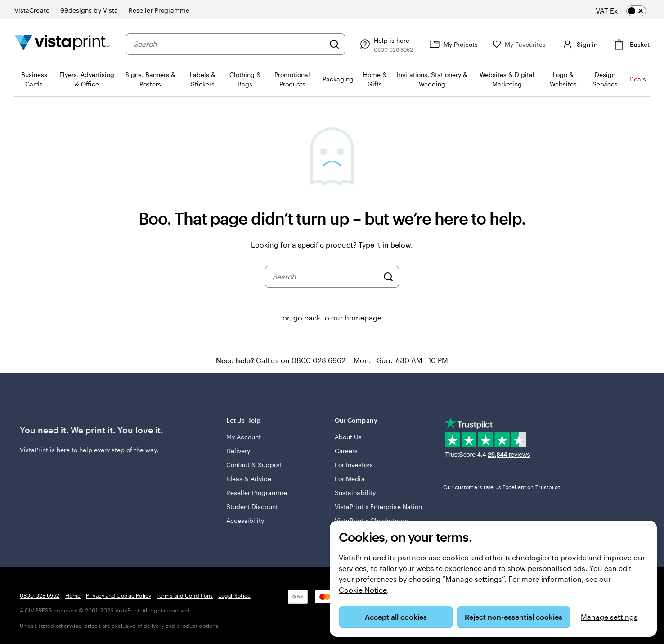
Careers (346, 451)
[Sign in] (579, 44)
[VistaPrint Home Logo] (62, 44)
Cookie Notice (363, 590)
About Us (348, 437)
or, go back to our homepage (332, 317)
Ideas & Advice (249, 479)
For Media (350, 479)
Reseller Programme (257, 493)
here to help (74, 450)
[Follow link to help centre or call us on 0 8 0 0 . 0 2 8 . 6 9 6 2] (385, 44)
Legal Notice (234, 595)
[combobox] (229, 44)
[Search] (334, 44)
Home (73, 595)
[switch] (628, 11)
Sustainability (355, 493)
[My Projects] (453, 44)
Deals (638, 79)
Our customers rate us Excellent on (501, 487)
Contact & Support (254, 465)
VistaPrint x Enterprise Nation (378, 507)
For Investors (354, 465)
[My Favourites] (519, 44)
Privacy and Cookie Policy (119, 595)
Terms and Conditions (185, 595)
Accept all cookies (396, 617)
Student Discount (252, 507)
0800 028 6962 (40, 595)
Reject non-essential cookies (514, 617)
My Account (244, 437)
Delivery (238, 451)
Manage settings (609, 617)
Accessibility (245, 520)
